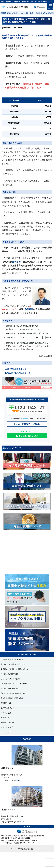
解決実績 (30, 13)
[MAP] (18, 780)
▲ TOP (27, 827)
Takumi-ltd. (30, 850)
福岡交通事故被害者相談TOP (13, 13)
